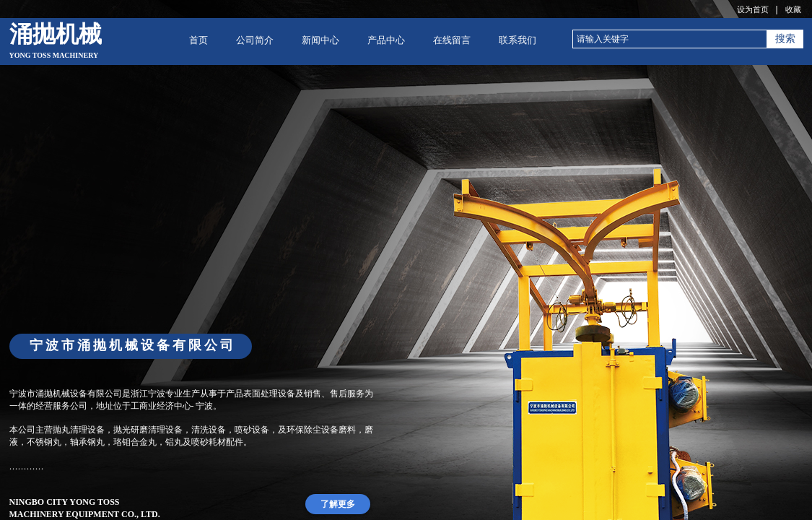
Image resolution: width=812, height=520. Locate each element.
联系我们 (518, 40)
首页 (198, 40)
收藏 (793, 9)
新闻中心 (320, 40)
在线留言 (452, 40)
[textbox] (670, 39)
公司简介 (255, 40)
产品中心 (386, 40)
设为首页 (753, 9)
